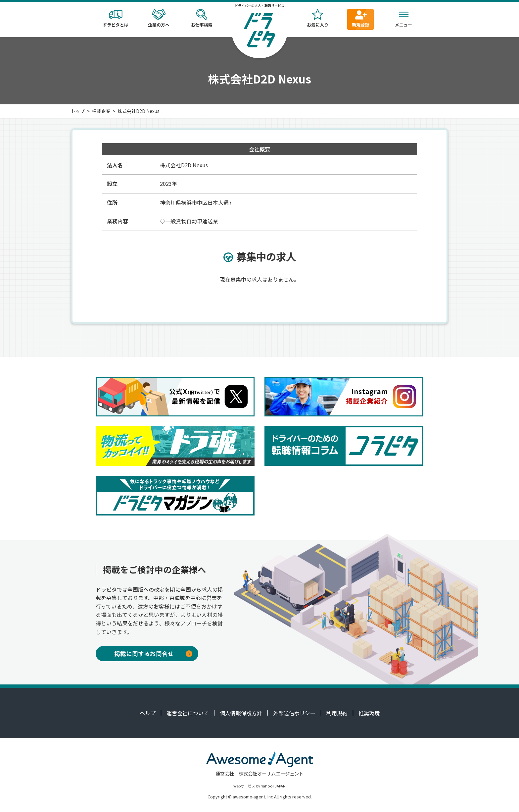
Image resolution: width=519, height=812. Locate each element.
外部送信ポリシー (294, 713)
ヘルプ (148, 713)
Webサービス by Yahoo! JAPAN (259, 786)
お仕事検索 (202, 18)
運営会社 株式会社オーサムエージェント (259, 773)
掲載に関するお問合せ (153, 653)
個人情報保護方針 (241, 713)
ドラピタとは (116, 18)
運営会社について (188, 713)
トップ (78, 111)
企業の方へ (159, 18)
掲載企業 (101, 111)
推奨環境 (369, 713)
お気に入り (317, 18)
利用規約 (337, 713)
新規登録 (360, 18)
